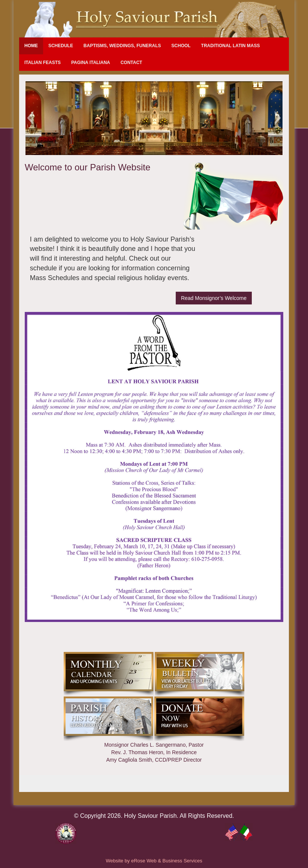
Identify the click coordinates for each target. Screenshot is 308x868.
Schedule (61, 46)
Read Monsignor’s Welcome (214, 298)
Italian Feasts (43, 63)
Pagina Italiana (91, 63)
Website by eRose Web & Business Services (154, 861)
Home (31, 46)
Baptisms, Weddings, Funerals (122, 46)
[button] (30, 118)
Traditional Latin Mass (231, 46)
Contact (132, 63)
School (181, 46)
